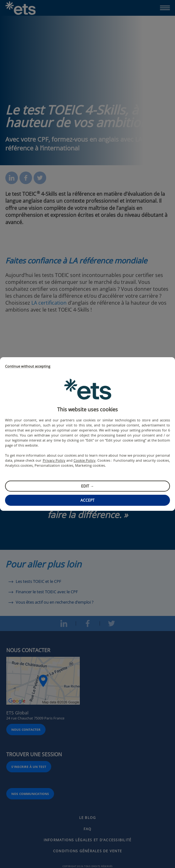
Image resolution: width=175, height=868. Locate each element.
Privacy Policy (54, 460)
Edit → (87, 486)
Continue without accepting (28, 366)
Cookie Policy (85, 460)
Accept (87, 500)
